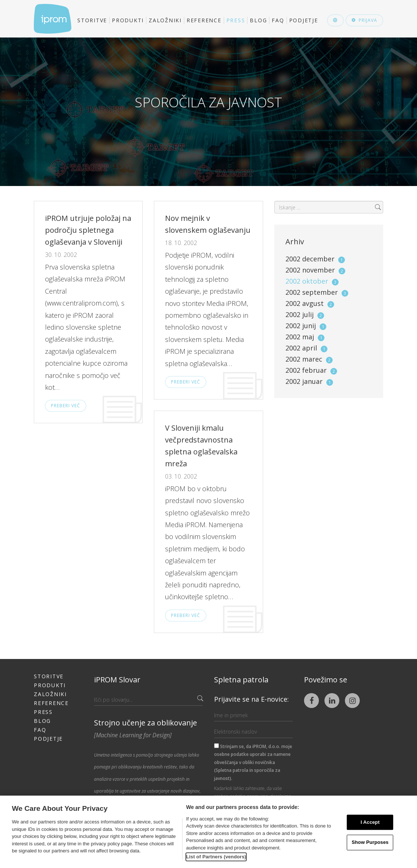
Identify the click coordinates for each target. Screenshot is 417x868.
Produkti (128, 20)
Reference (204, 20)
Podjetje (304, 20)
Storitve (92, 20)
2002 (315, 259)
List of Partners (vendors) (216, 857)
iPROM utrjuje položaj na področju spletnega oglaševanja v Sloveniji (88, 230)
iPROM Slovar (117, 680)
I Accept (370, 822)
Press (236, 20)
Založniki (165, 20)
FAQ (278, 20)
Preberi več (66, 406)
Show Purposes (370, 843)
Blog (258, 20)
